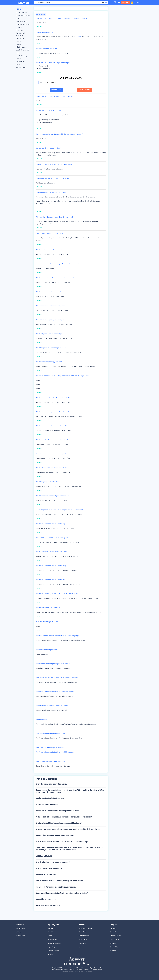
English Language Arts (55, 943)
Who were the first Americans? (47, 805)
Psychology (51, 947)
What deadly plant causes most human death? (53, 862)
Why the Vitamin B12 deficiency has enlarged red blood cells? (59, 823)
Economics (51, 954)
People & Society (21, 56)
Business (19, 27)
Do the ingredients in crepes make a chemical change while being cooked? (64, 817)
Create (125, 2)
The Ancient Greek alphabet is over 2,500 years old (55, 752)
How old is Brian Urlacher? (46, 875)
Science (19, 59)
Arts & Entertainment (23, 16)
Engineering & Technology (20, 34)
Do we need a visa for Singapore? (48, 905)
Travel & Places (21, 68)
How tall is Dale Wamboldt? (46, 899)
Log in (140, 2)
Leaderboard (21, 928)
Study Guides (83, 939)
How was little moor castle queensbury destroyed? (55, 835)
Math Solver (83, 943)
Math (18, 53)
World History (52, 939)
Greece (78, 37)
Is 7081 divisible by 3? (44, 856)
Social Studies (21, 62)
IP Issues (113, 951)
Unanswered (21, 936)
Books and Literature (23, 24)
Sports (18, 65)
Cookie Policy (114, 947)
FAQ (80, 947)
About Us (113, 928)
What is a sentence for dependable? (49, 868)
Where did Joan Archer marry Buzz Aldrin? (51, 784)
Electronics (20, 30)
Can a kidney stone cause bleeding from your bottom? (56, 887)
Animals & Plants (21, 13)
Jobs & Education (21, 47)
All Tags (19, 932)
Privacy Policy (114, 939)
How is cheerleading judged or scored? (50, 798)
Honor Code (83, 932)
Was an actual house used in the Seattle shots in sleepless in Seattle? (62, 893)
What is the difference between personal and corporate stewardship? (62, 842)
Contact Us (113, 932)
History (18, 41)
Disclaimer (113, 943)
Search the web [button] (56, 90)
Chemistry (51, 932)
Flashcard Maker (84, 936)
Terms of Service (115, 936)
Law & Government (22, 50)
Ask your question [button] (84, 90)
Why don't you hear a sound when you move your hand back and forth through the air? (68, 829)
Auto (18, 18)
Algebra (50, 928)
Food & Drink (20, 38)
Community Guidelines (86, 928)
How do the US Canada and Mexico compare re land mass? (58, 811)
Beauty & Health (21, 21)
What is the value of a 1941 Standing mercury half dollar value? (59, 881)
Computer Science (54, 951)
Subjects (19, 9)
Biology (50, 936)
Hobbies (19, 44)
